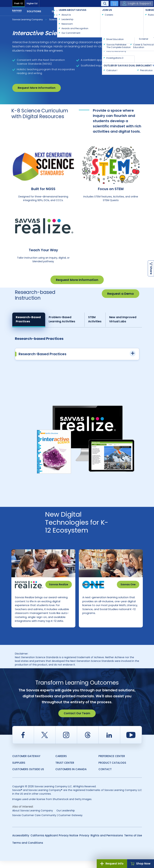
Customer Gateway (26, 763)
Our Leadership (66, 818)
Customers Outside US (28, 776)
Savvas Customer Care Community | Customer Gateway (47, 822)
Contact (130, 11)
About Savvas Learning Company (33, 818)
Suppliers (19, 770)
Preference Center (112, 763)
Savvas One (128, 584)
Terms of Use (133, 843)
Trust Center (65, 770)
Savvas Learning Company (28, 19)
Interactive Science (76, 19)
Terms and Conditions (28, 850)
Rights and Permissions (107, 843)
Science (54, 19)
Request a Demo (121, 294)
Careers (61, 763)
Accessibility (21, 843)
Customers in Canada (71, 776)
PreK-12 (18, 3)
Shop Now (141, 864)
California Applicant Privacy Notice (54, 843)
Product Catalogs (112, 770)
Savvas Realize (59, 584)
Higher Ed (32, 3)
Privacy (84, 843)
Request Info (112, 864)
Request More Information (37, 88)
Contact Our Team (77, 720)
